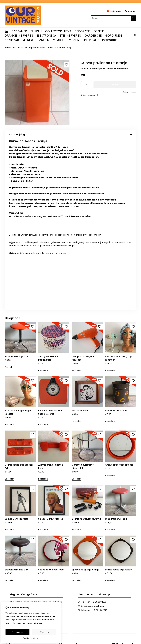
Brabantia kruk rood (116, 348)
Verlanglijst (61, 489)
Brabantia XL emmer (116, 240)
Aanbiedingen (11, 489)
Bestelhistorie (62, 484)
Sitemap (116, 489)
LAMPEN (44, 40)
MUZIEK (74, 40)
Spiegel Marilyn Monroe (51, 348)
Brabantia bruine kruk (16, 399)
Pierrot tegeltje (80, 240)
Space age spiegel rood (51, 399)
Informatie (110, 40)
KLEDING (28, 40)
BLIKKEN (36, 31)
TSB (135, 515)
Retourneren (118, 484)
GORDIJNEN (113, 36)
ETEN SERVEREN (70, 36)
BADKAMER (19, 31)
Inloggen (60, 479)
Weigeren (44, 632)
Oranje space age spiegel (119, 294)
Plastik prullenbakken (35, 48)
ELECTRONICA (46, 36)
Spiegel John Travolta (17, 348)
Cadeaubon (11, 484)
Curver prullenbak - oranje (59, 48)
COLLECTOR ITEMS (58, 31)
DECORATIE (82, 31)
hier (40, 623)
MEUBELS (59, 40)
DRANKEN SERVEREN (19, 36)
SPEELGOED (91, 40)
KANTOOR (12, 40)
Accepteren (17, 632)
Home (8, 48)
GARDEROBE (93, 36)
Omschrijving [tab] (70, 135)
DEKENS (99, 31)
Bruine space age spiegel (119, 399)
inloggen (131, 11)
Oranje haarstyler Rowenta (86, 348)
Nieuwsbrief (61, 493)
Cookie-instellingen (31, 638)
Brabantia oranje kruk (16, 185)
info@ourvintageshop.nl (93, 435)
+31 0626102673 (99, 431)
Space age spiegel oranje (85, 399)
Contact (116, 479)
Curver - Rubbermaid (117, 69)
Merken (8, 479)
